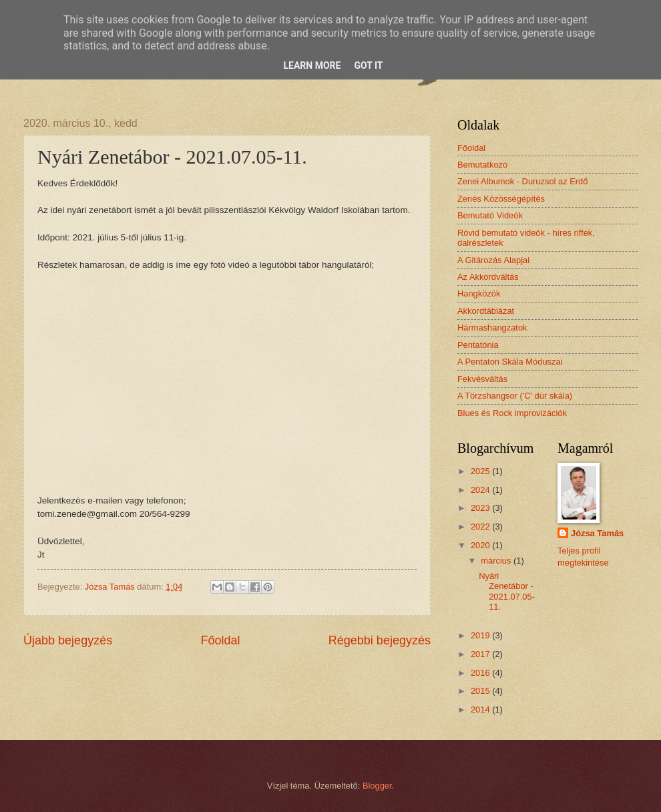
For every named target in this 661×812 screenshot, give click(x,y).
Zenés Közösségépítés (501, 199)
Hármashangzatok (492, 328)
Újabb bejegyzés (68, 640)
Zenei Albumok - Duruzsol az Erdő (522, 181)
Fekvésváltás (482, 379)
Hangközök (479, 293)
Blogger (377, 786)
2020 (481, 545)
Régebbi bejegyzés (380, 640)
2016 (481, 673)
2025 (481, 471)
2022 (481, 527)
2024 (481, 490)
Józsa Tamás (597, 533)
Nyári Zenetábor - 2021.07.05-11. (507, 591)
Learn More (312, 65)
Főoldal (220, 640)
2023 (481, 508)
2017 (481, 654)
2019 (481, 635)
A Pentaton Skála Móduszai (510, 362)
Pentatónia (478, 345)
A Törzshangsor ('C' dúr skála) (515, 396)
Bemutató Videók (490, 215)
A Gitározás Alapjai (493, 260)
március (497, 561)
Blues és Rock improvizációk (512, 413)
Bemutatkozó (482, 165)
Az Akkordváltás (488, 277)
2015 (481, 691)
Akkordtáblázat (486, 311)
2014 (481, 709)
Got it (368, 65)
